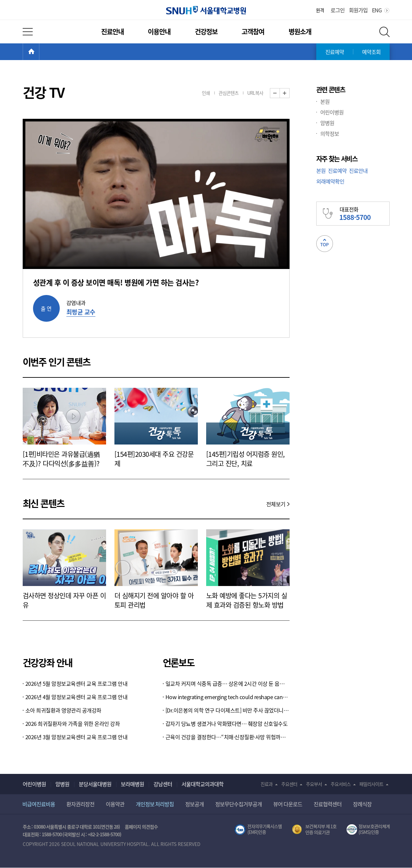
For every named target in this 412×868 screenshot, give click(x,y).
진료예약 (335, 52)
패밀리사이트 (371, 784)
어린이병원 (332, 112)
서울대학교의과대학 (202, 784)
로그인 (338, 10)
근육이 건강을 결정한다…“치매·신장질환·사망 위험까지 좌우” (228, 737)
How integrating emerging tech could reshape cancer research (228, 697)
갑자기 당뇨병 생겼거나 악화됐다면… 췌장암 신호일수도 (227, 724)
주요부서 (314, 784)
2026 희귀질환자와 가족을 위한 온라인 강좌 (73, 724)
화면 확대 (289, 93)
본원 (325, 101)
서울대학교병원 (206, 10)
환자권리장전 (80, 804)
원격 (320, 10)
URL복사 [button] (255, 93)
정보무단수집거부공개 (239, 804)
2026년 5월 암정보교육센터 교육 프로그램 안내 (77, 683)
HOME (39, 52)
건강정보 (206, 32)
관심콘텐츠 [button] (229, 93)
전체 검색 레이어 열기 (384, 32)
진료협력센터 (328, 804)
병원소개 (300, 32)
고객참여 (253, 32)
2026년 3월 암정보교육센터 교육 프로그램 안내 (77, 737)
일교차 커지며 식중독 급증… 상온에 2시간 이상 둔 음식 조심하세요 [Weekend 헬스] (228, 683)
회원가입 (358, 10)
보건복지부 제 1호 (314, 830)
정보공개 (194, 804)
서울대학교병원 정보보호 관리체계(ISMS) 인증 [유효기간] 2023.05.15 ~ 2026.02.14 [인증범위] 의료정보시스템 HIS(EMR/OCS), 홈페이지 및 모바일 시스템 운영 (368, 830)
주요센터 (289, 784)
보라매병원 (132, 784)
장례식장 (362, 804)
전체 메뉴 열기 (28, 32)
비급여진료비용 (39, 804)
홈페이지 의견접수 (141, 827)
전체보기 (276, 504)
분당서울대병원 (95, 784)
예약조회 (371, 52)
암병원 (327, 123)
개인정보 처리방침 (155, 804)
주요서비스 (341, 784)
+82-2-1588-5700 (104, 834)
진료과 (267, 784)
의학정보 (330, 133)
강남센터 (163, 784)
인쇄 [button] (206, 93)
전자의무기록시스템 (258, 830)
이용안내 (159, 32)
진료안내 (112, 32)
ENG (377, 10)
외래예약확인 (330, 181)
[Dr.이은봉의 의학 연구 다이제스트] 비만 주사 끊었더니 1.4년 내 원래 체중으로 (228, 710)
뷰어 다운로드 (288, 804)
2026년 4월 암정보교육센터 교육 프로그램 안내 (77, 697)
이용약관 (115, 804)
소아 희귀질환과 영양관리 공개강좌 (63, 710)
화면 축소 (280, 93)
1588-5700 (52, 834)
